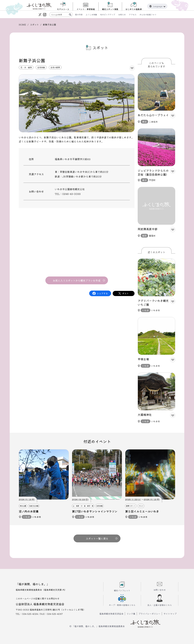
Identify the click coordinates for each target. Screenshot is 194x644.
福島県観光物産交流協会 (111, 614)
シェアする (102, 293)
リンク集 (131, 614)
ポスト (125, 293)
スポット (34, 25)
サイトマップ (170, 614)
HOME (22, 25)
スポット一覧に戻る (102, 538)
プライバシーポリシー (149, 614)
